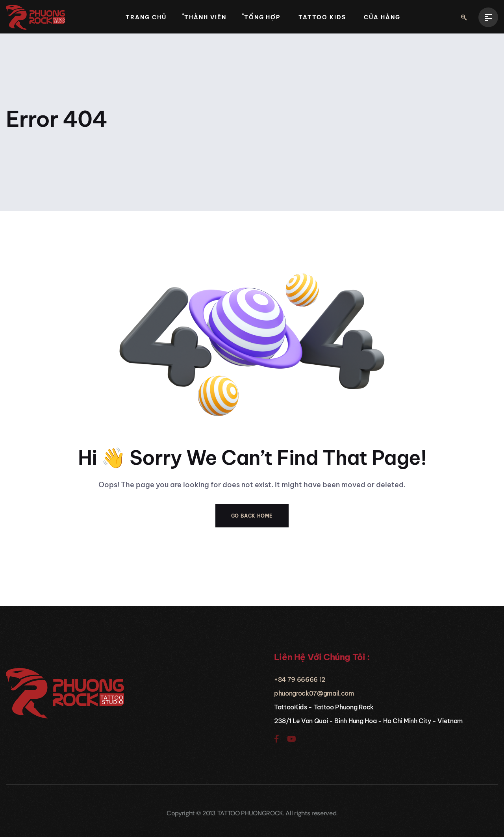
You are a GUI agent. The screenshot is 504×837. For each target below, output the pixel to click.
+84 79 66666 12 (300, 679)
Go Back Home (252, 516)
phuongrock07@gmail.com (314, 693)
